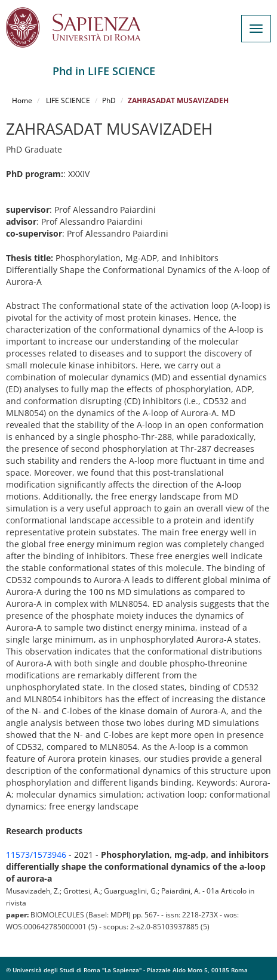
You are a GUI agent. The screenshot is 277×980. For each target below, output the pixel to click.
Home (22, 100)
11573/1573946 (36, 855)
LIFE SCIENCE (67, 100)
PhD (109, 100)
